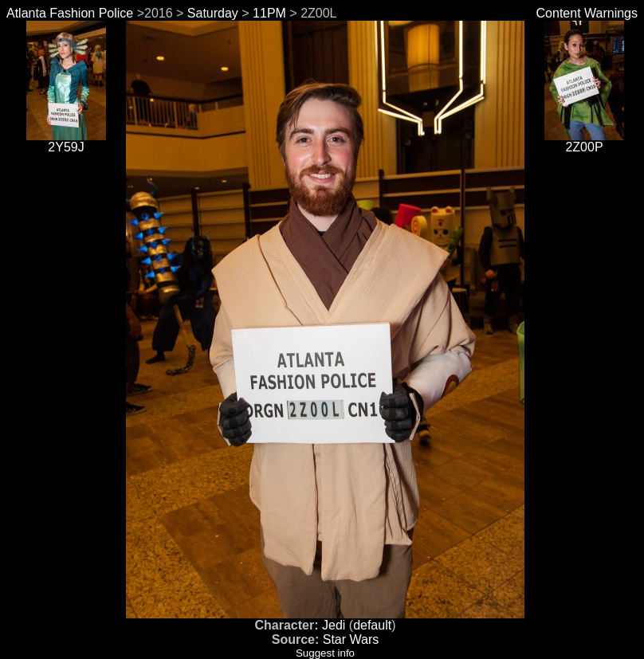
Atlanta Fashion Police (70, 13)
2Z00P (584, 141)
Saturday (213, 13)
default (372, 625)
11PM (269, 13)
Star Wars (351, 639)
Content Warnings (587, 13)
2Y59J (66, 141)
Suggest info (325, 653)
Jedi (334, 625)
